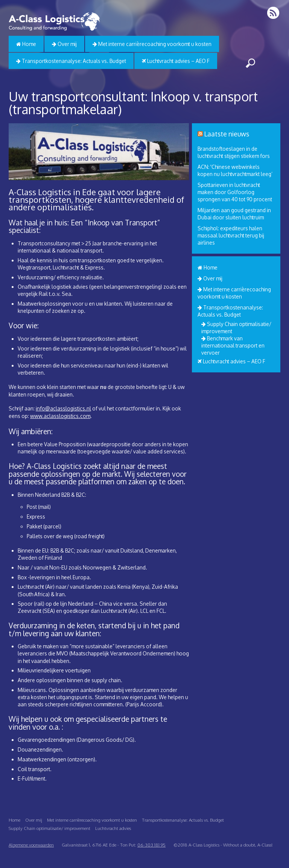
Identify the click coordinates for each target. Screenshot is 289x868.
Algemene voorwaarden (31, 845)
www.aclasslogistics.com (60, 416)
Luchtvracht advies (113, 828)
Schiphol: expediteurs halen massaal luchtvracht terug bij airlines (231, 235)
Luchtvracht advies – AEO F (176, 61)
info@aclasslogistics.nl (63, 408)
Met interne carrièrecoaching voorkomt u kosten (152, 44)
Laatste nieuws (227, 134)
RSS (274, 13)
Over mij (64, 44)
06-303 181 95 (151, 845)
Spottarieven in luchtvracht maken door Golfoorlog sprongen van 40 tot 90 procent (235, 192)
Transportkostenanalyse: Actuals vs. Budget (71, 61)
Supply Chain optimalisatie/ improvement (49, 828)
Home (26, 44)
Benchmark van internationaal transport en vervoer (233, 345)
